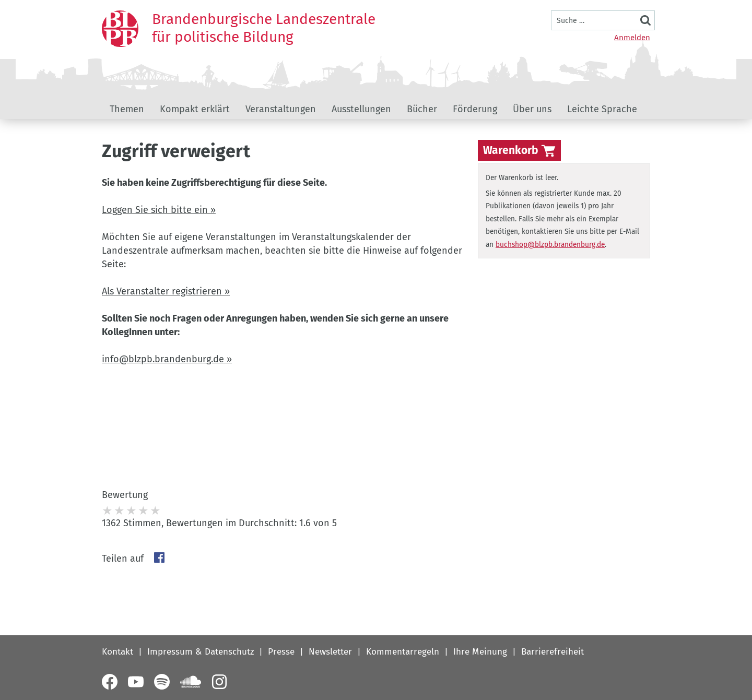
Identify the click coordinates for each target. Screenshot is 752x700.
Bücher (422, 109)
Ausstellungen (361, 109)
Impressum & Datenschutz (201, 652)
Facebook (159, 557)
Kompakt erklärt (195, 109)
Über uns (532, 109)
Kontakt (118, 652)
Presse (281, 652)
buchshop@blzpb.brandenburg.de (550, 245)
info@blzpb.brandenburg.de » (167, 359)
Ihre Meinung (480, 652)
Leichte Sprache (602, 109)
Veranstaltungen (281, 109)
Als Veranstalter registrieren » (166, 291)
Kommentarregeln (403, 652)
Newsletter (330, 652)
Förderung (475, 109)
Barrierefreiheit (553, 652)
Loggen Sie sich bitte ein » (159, 210)
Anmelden (632, 38)
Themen (127, 109)
